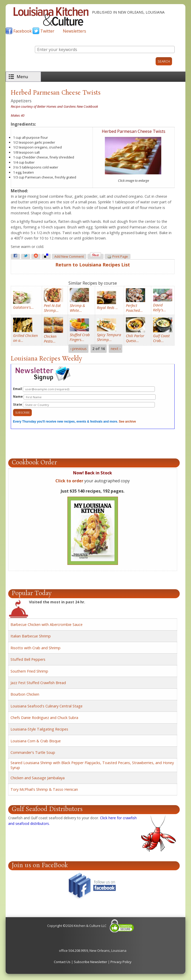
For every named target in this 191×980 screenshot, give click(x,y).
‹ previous (78, 349)
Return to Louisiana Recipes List (93, 265)
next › (116, 349)
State (84, 405)
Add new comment (69, 257)
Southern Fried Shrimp (29, 671)
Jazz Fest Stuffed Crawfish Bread (38, 683)
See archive (128, 422)
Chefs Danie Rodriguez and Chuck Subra (44, 718)
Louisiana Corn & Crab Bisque (36, 741)
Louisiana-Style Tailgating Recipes (39, 729)
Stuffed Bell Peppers (28, 659)
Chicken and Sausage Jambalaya (38, 778)
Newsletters (74, 31)
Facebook (23, 31)
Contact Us (62, 962)
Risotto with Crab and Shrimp (36, 648)
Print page (118, 257)
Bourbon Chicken (25, 694)
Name (84, 397)
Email (84, 389)
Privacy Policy (121, 962)
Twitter (47, 31)
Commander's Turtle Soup (33, 752)
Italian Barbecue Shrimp (31, 636)
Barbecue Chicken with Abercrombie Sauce (47, 624)
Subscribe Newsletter (91, 962)
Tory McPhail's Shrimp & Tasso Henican (44, 789)
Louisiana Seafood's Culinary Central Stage (47, 706)
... (107, 308)
